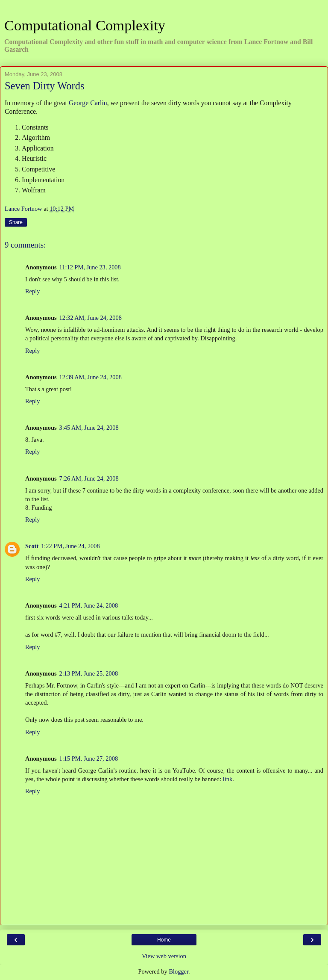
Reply (32, 291)
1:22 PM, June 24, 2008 (70, 546)
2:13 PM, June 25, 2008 (89, 673)
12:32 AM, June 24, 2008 (91, 318)
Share (16, 222)
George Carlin (88, 103)
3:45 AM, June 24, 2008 (89, 428)
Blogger (179, 971)
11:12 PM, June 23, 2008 (90, 267)
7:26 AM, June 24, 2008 (89, 478)
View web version (164, 956)
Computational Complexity (85, 25)
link (228, 779)
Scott (32, 546)
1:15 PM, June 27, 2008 (89, 759)
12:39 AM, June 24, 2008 (91, 377)
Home (164, 940)
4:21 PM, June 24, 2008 (89, 605)
